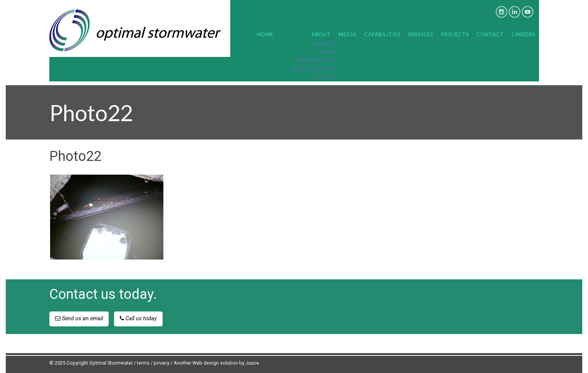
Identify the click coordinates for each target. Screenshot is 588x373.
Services (421, 34)
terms (143, 363)
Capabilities (314, 61)
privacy (162, 363)
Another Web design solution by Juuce (216, 363)
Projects (455, 34)
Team (326, 53)
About (321, 34)
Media (348, 34)
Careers (523, 34)
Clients (322, 77)
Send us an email (79, 319)
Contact (490, 34)
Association (314, 69)
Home (265, 34)
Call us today (138, 319)
